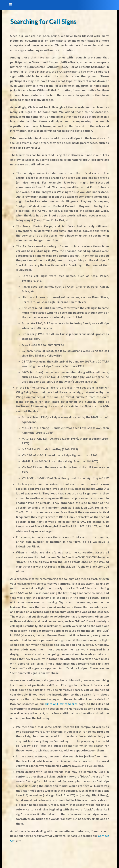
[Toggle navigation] (10, 5)
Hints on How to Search (61, 704)
